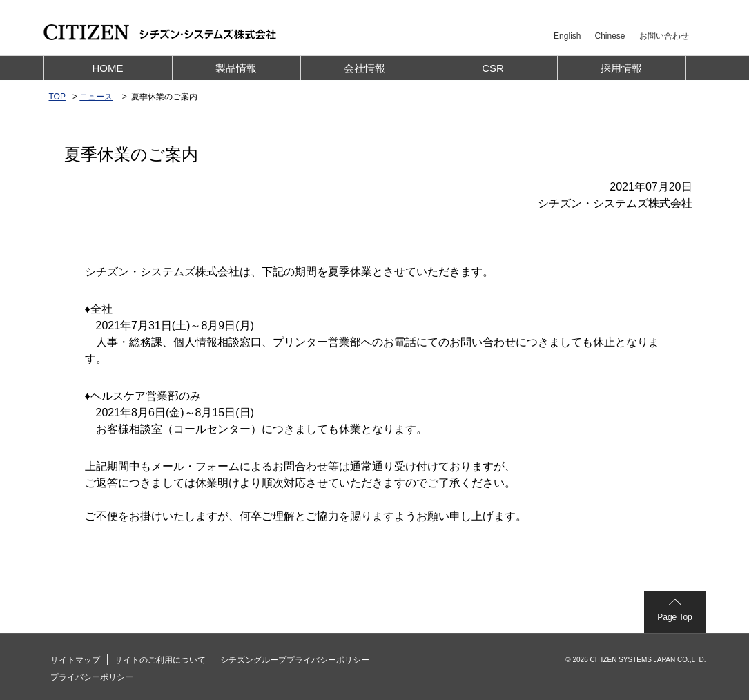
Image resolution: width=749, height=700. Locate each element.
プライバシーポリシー (92, 677)
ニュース (96, 97)
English (567, 36)
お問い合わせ (664, 36)
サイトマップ (75, 660)
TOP (57, 97)
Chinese (610, 36)
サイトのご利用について (160, 660)
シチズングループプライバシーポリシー (295, 660)
